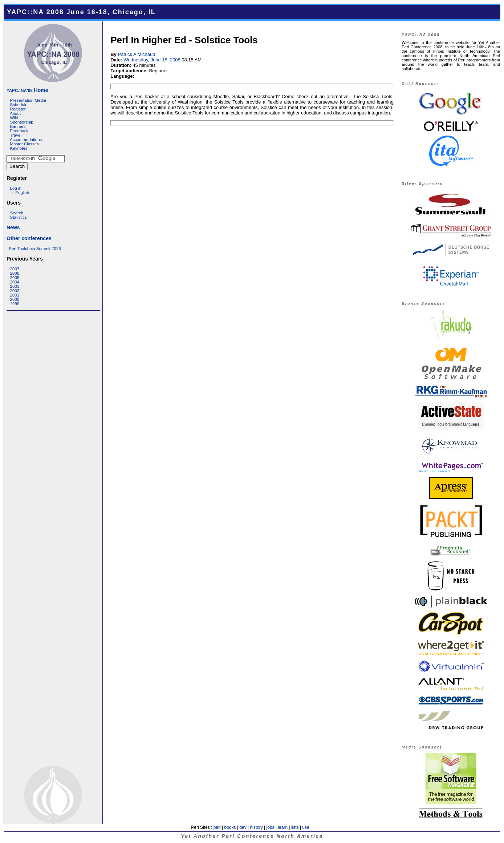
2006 (15, 273)
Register (18, 109)
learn (283, 827)
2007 (15, 269)
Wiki (14, 118)
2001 (15, 295)
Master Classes (25, 144)
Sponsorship (22, 122)
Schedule (19, 105)
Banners (18, 126)
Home (27, 90)
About (15, 113)
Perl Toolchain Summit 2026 (35, 249)
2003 (15, 286)
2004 (15, 282)
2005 (15, 278)
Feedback (19, 131)
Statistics (19, 217)
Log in (16, 188)
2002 (15, 291)
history (256, 827)
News (13, 227)
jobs (271, 827)
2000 (15, 299)
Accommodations (26, 140)
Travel (16, 135)
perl (217, 827)
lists (295, 827)
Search (17, 213)
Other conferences (29, 238)
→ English (20, 193)
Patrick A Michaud (136, 54)
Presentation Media (28, 100)
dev (243, 827)
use (306, 827)
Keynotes (19, 148)
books (230, 827)
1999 (15, 304)
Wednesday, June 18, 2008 (152, 60)
